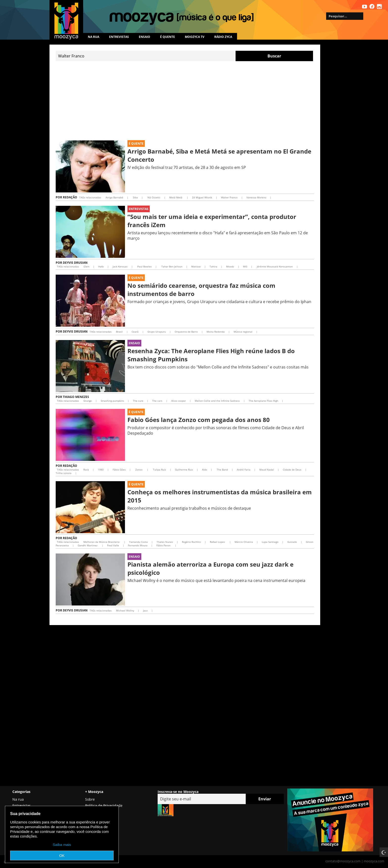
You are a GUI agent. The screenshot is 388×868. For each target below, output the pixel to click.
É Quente (136, 144)
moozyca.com (374, 861)
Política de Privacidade (104, 805)
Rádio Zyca (223, 37)
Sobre (90, 799)
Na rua (94, 37)
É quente (168, 37)
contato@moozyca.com (343, 861)
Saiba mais (62, 845)
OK (62, 855)
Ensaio (145, 37)
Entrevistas (119, 37)
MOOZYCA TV (195, 37)
